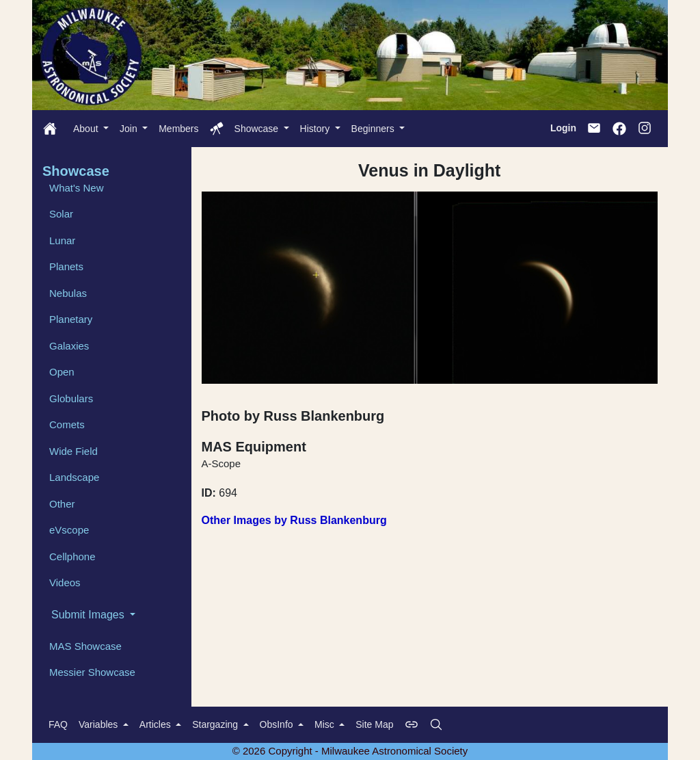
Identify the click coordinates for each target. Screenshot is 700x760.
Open (62, 372)
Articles (157, 724)
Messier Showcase (92, 672)
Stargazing (216, 724)
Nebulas (68, 293)
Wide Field (73, 451)
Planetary (71, 319)
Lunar (62, 240)
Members (178, 129)
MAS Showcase (85, 646)
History (316, 129)
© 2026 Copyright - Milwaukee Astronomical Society (350, 751)
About (87, 129)
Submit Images (89, 615)
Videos (65, 582)
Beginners (374, 129)
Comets (67, 424)
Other (62, 504)
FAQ (58, 724)
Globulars (71, 398)
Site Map (374, 724)
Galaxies (69, 346)
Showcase (258, 129)
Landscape (74, 477)
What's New (77, 188)
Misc (326, 724)
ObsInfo (278, 724)
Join (130, 129)
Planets (66, 266)
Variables (99, 724)
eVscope (69, 530)
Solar (61, 214)
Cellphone (72, 556)
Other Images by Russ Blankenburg (294, 520)
